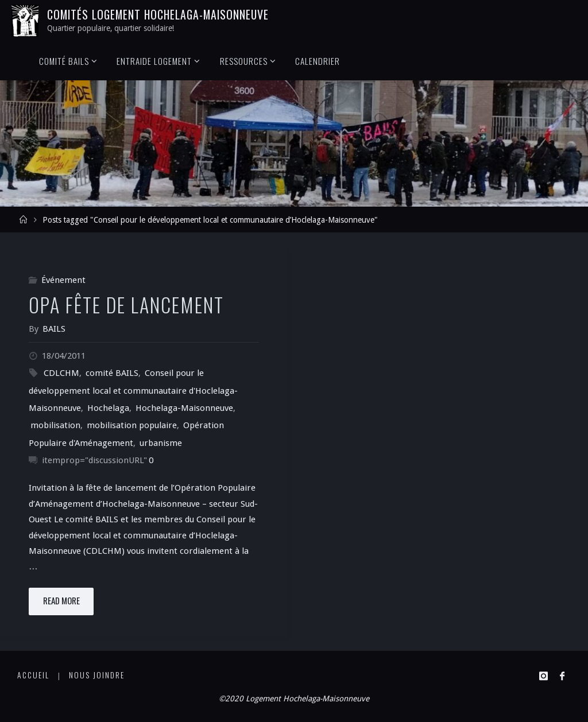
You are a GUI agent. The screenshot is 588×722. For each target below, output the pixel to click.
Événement (63, 280)
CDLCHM (61, 373)
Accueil (33, 675)
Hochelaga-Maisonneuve (184, 408)
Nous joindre (97, 675)
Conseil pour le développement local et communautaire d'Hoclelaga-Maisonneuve (133, 391)
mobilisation (55, 425)
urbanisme (161, 443)
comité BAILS (112, 373)
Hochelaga (108, 408)
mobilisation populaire (132, 425)
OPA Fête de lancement (126, 304)
